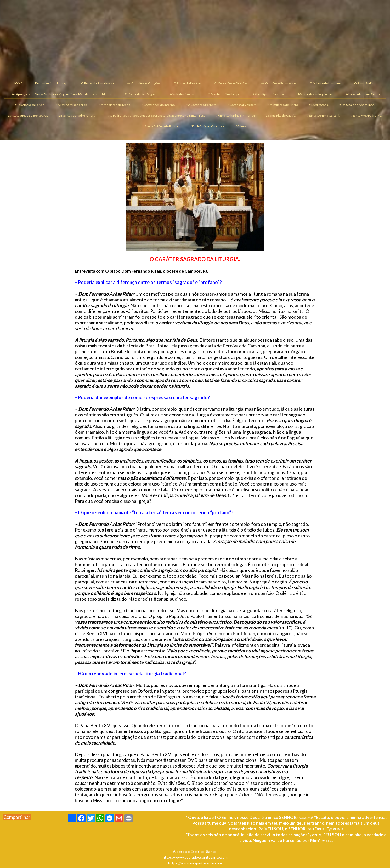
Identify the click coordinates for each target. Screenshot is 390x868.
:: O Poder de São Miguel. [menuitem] (140, 94)
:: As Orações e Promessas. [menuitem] (278, 83)
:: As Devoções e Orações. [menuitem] (230, 83)
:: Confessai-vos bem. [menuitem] (242, 105)
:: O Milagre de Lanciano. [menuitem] (325, 83)
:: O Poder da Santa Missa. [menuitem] (97, 83)
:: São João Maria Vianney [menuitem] (207, 126)
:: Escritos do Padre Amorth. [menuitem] (78, 115)
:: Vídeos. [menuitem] (241, 126)
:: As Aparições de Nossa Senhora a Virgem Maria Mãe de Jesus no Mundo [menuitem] (61, 94)
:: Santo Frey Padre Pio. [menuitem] (366, 115)
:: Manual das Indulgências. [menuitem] (315, 94)
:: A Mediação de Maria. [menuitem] (115, 105)
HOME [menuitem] (18, 83)
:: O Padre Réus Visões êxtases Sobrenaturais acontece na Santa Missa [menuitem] (157, 115)
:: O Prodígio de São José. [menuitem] (268, 94)
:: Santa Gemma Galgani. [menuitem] (323, 115)
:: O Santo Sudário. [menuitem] (365, 83)
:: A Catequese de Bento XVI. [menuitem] (28, 115)
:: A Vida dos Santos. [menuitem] (181, 94)
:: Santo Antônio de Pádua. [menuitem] (161, 126)
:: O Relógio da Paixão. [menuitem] (30, 105)
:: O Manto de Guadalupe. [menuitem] (223, 94)
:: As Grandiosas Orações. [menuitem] (143, 83)
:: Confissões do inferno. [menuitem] (159, 105)
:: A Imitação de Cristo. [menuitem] (283, 105)
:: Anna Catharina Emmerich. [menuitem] (236, 115)
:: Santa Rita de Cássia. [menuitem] (281, 115)
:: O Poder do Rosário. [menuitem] (187, 83)
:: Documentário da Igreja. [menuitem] (51, 83)
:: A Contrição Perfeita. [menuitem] (202, 105)
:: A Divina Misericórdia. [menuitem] (72, 105)
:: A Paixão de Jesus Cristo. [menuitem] (362, 94)
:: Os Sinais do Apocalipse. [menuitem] (357, 105)
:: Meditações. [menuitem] (319, 105)
